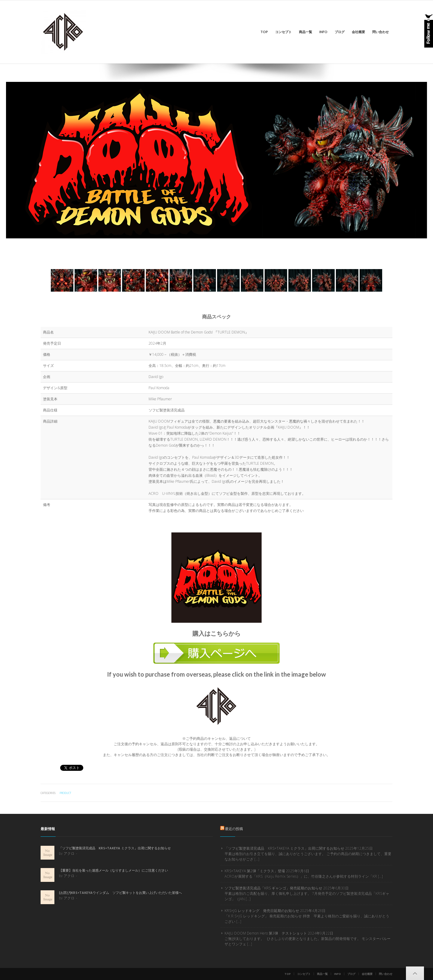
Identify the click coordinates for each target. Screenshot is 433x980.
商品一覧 (306, 32)
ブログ (340, 32)
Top (264, 32)
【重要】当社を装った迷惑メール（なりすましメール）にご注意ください (114, 870)
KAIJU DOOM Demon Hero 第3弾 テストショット (266, 933)
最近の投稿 (234, 829)
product (65, 793)
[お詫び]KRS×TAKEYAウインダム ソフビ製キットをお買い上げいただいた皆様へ (120, 893)
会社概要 (358, 32)
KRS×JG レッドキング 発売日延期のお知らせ (262, 911)
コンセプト (283, 32)
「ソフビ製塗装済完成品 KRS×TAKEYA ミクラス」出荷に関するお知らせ (115, 848)
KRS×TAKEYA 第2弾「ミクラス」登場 (255, 871)
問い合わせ (381, 32)
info (323, 32)
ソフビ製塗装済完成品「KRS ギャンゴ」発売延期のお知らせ (273, 888)
